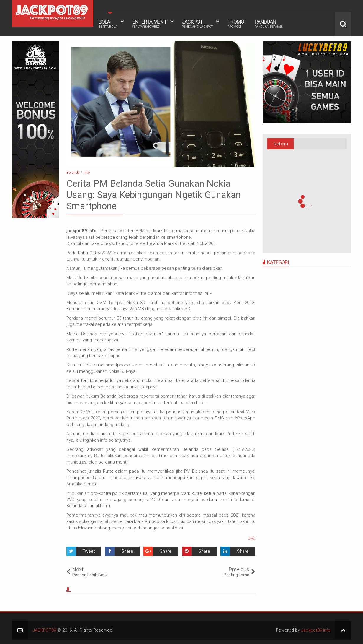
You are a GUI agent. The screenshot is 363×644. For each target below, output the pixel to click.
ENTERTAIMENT (149, 24)
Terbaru (280, 144)
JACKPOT (197, 24)
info (252, 539)
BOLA (108, 24)
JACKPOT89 (44, 630)
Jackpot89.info (316, 630)
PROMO (236, 24)
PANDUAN (269, 24)
